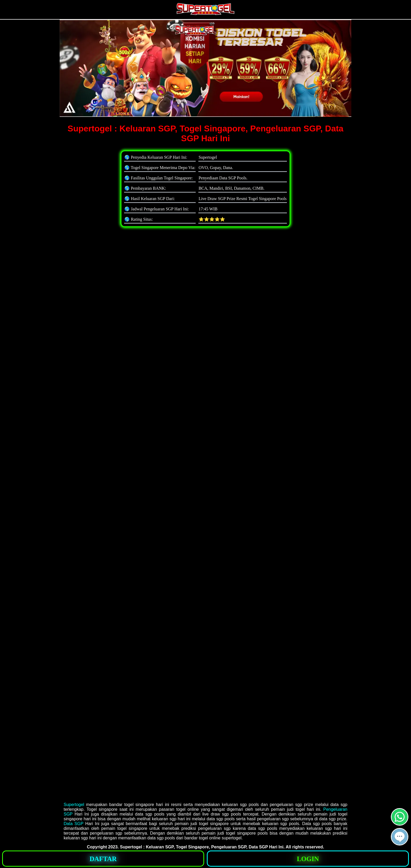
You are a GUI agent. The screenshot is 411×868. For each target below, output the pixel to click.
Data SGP (73, 824)
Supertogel (74, 805)
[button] (400, 837)
